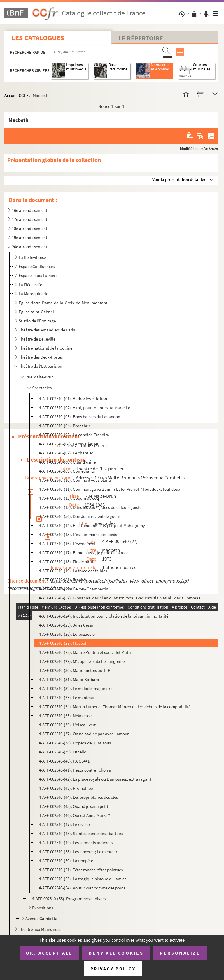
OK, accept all (49, 953)
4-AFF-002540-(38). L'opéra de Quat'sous (75, 743)
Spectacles (42, 388)
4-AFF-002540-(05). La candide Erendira (74, 435)
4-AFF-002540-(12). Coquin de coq (69, 498)
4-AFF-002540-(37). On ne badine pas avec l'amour (84, 734)
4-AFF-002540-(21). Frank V (63, 580)
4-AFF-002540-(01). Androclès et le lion (73, 399)
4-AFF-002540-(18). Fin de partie (67, 562)
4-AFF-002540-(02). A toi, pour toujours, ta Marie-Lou (86, 408)
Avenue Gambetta (41, 918)
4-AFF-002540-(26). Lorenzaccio (67, 634)
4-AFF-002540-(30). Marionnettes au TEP (75, 670)
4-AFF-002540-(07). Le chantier (66, 453)
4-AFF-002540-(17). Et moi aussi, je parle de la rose (84, 553)
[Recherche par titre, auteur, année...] (105, 52)
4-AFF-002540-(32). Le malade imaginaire (76, 688)
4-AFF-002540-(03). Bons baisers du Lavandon (79, 417)
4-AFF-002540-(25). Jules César (66, 625)
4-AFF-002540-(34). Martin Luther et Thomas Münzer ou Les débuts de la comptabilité (115, 707)
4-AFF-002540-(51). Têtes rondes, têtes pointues (81, 870)
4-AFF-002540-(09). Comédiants (67, 471)
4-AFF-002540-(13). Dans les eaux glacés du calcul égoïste (90, 507)
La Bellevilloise (32, 257)
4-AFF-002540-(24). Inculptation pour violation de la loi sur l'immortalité (104, 616)
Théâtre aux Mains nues (40, 929)
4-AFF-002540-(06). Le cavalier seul (70, 444)
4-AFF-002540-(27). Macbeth (64, 643)
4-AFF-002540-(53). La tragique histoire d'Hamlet (82, 879)
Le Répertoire (141, 38)
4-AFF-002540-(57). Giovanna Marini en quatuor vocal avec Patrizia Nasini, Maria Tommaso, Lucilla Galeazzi (122, 598)
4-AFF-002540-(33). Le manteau (66, 698)
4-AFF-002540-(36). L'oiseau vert (67, 725)
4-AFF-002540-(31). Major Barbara (69, 679)
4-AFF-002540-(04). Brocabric (65, 426)
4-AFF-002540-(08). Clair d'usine (67, 462)
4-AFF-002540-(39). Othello (63, 752)
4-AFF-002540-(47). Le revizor (64, 824)
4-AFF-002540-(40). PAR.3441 (64, 761)
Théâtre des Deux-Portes (41, 357)
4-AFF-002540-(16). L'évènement (67, 543)
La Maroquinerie (33, 294)
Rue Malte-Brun (40, 377)
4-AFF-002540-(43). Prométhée (66, 788)
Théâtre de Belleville (37, 339)
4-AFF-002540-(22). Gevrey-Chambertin (73, 589)
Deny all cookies (116, 953)
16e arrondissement (30, 210)
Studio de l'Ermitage (37, 321)
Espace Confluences (37, 266)
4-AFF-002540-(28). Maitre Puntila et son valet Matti (85, 652)
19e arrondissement (30, 237)
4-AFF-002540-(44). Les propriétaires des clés (78, 797)
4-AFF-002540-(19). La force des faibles (73, 571)
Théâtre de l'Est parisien (40, 366)
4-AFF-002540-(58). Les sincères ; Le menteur (78, 852)
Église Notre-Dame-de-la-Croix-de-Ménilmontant (63, 303)
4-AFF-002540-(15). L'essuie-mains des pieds (78, 534)
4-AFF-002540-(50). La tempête (66, 861)
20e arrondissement (30, 247)
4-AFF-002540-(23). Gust (60, 607)
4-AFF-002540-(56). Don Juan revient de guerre (80, 516)
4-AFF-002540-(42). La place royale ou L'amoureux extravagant (95, 779)
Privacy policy (113, 969)
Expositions (43, 908)
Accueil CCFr (16, 95)
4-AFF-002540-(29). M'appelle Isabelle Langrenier (82, 661)
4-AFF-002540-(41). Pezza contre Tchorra (75, 770)
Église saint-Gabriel (36, 312)
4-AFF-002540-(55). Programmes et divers (69, 899)
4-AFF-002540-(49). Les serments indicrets (76, 842)
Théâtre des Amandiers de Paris (47, 330)
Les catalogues (38, 38)
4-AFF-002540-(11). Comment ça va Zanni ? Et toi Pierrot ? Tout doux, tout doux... (111, 489)
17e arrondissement (30, 219)
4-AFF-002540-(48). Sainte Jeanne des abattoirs (81, 833)
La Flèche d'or (31, 285)
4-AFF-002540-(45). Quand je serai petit (73, 806)
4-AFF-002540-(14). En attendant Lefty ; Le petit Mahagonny (92, 525)
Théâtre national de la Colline (45, 348)
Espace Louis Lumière (38, 275)
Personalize (180, 953)
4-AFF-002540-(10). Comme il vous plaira (75, 480)
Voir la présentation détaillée (179, 179)
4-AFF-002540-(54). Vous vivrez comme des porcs (82, 888)
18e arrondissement (30, 228)
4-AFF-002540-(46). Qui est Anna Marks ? (74, 815)
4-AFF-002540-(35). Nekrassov (65, 716)
